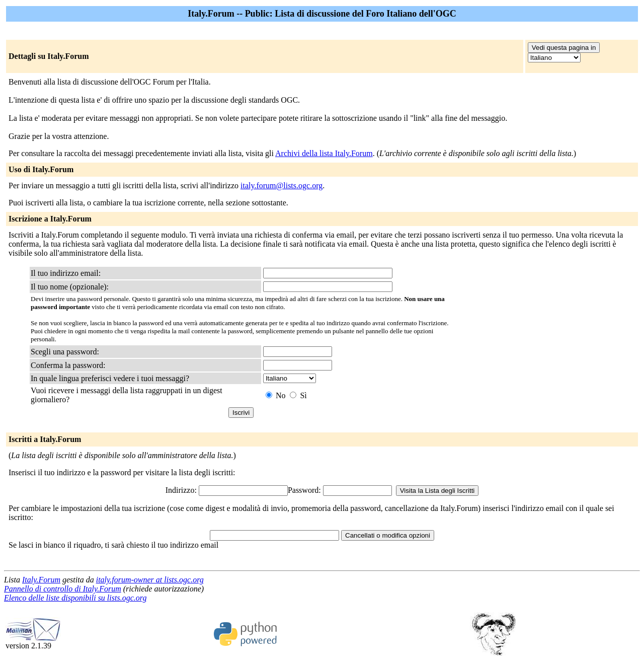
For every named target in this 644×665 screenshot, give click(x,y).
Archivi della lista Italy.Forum (324, 153)
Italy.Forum (41, 580)
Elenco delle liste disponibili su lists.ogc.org (75, 598)
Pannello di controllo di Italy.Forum (63, 589)
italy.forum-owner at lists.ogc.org (150, 580)
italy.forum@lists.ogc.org (281, 186)
